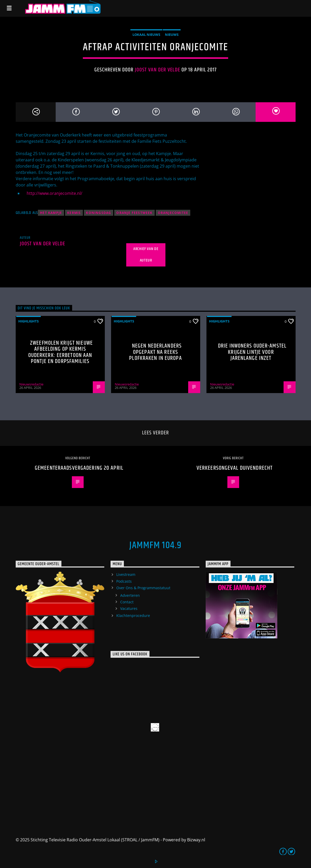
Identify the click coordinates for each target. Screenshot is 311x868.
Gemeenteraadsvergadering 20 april (79, 468)
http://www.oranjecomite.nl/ (54, 193)
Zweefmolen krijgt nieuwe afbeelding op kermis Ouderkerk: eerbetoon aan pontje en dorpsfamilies (61, 352)
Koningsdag (99, 213)
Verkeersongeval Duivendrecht (235, 468)
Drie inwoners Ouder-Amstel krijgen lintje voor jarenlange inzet (252, 352)
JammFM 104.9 (155, 546)
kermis (74, 213)
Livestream (126, 574)
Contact (127, 602)
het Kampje (51, 213)
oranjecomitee (173, 213)
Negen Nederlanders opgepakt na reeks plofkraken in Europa (155, 352)
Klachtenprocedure (133, 615)
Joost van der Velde (158, 70)
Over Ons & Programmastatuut (143, 588)
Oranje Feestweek (134, 213)
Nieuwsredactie (31, 384)
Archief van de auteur (146, 255)
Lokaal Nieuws (146, 35)
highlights (28, 321)
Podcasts (124, 581)
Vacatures (129, 608)
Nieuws (172, 35)
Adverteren (130, 595)
